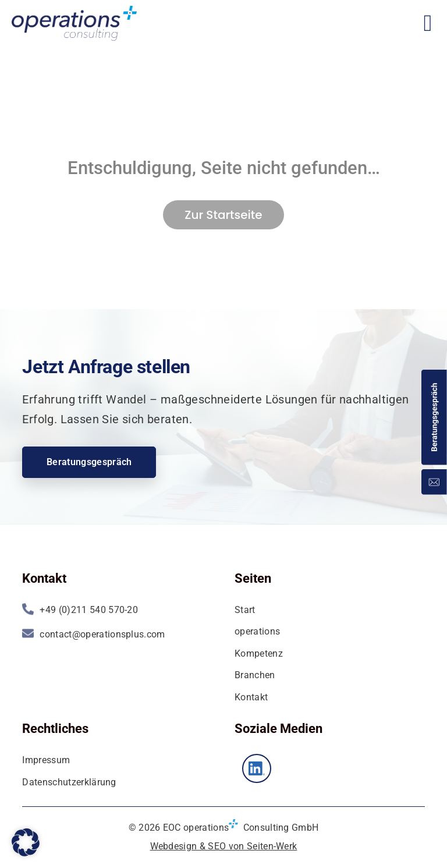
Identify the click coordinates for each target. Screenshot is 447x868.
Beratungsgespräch (89, 462)
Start (245, 610)
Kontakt (251, 697)
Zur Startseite (223, 215)
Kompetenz (259, 653)
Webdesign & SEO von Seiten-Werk (224, 846)
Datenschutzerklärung (69, 782)
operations (257, 631)
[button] (26, 842)
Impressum (46, 760)
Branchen (255, 675)
